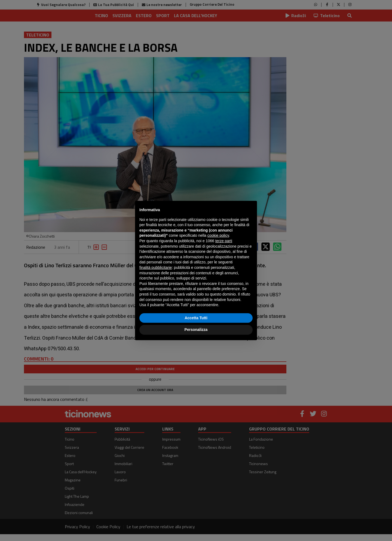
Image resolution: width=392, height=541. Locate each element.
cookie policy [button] (218, 235)
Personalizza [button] (196, 330)
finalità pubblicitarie (156, 268)
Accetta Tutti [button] (196, 318)
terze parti (224, 241)
